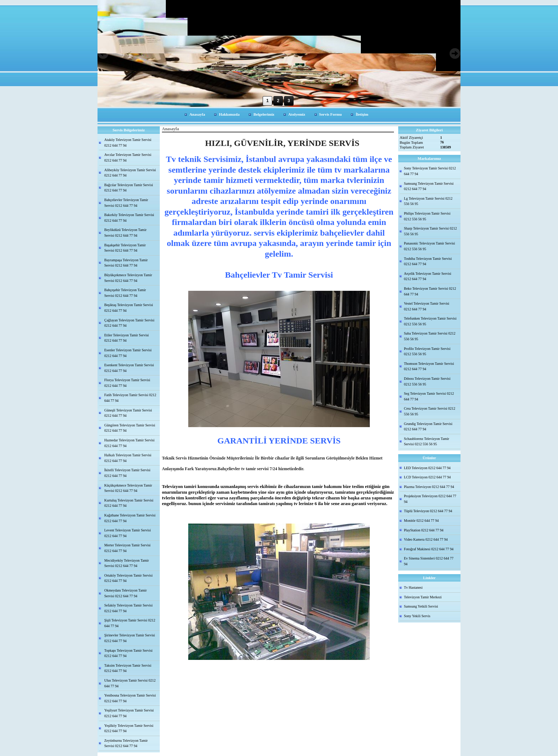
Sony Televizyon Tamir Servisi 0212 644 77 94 (430, 171)
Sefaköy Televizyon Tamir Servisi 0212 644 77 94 (128, 608)
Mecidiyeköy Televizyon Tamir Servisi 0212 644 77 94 (127, 563)
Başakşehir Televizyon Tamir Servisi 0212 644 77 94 (125, 248)
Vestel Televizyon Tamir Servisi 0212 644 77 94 (427, 306)
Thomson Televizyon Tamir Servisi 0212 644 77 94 (429, 366)
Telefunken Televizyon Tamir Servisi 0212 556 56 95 (430, 321)
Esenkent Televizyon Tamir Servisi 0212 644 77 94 (129, 368)
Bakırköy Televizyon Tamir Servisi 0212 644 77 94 (129, 218)
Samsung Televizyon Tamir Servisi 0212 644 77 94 (429, 186)
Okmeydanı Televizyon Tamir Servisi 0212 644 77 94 (125, 593)
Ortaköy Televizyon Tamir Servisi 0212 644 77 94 (128, 578)
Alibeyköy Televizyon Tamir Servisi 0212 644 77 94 (130, 173)
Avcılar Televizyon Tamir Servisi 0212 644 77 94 (128, 157)
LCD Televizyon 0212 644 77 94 (427, 477)
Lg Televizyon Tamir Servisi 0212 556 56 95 (428, 201)
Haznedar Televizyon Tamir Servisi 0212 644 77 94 (129, 443)
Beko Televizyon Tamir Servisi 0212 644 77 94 (430, 291)
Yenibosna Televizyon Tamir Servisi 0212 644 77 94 (130, 698)
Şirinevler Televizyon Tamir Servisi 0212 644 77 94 (130, 638)
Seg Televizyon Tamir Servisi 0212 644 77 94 (429, 396)
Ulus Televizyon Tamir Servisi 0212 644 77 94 (130, 683)
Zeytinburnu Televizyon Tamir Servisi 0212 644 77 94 (126, 743)
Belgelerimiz (264, 114)
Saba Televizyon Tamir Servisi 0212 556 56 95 (430, 336)
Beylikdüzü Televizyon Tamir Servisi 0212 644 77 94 (125, 233)
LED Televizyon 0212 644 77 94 (427, 468)
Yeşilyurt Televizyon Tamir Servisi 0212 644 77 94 (129, 713)
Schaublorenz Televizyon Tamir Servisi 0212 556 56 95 (427, 442)
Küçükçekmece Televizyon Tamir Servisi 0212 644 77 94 (128, 488)
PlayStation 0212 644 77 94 (424, 530)
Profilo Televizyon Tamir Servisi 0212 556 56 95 (427, 351)
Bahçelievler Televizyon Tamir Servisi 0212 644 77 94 (126, 203)
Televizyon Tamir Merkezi (423, 597)
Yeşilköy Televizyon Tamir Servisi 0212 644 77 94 (129, 728)
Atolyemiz (297, 114)
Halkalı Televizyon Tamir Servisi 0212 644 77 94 (128, 458)
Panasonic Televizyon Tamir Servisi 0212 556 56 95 (429, 246)
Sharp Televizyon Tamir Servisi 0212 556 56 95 (430, 231)
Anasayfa (197, 114)
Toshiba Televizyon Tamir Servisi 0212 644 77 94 (428, 261)
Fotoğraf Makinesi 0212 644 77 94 (429, 549)
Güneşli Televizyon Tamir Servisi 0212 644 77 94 (128, 413)
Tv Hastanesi (413, 587)
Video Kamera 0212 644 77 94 (426, 539)
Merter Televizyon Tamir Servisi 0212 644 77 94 (127, 548)
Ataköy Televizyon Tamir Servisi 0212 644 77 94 (128, 143)
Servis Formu (331, 114)
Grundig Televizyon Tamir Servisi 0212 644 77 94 (428, 427)
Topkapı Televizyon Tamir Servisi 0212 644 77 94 (128, 653)
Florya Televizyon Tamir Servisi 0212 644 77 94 (127, 383)
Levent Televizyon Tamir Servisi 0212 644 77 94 (128, 533)
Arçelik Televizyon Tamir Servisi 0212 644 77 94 (428, 276)
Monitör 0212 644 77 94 (421, 521)
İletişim (362, 114)
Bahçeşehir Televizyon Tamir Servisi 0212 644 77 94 (125, 293)
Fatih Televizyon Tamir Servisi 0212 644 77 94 (130, 398)
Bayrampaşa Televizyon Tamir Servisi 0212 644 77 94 (126, 263)
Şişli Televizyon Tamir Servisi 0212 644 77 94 (130, 623)
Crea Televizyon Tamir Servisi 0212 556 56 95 (430, 411)
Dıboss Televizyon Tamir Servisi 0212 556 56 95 (427, 381)
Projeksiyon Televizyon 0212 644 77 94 (430, 499)
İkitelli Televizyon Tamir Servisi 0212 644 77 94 (127, 473)
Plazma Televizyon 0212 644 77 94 (429, 487)
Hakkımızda (229, 114)
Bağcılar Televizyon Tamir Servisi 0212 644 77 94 (129, 188)
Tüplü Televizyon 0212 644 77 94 (428, 511)
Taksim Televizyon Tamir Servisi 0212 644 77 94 (128, 668)
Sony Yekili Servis (417, 616)
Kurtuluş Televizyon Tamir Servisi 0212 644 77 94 (129, 503)
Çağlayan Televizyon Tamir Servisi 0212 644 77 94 (129, 323)
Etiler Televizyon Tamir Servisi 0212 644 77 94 (127, 338)
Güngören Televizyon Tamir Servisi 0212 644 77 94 (130, 428)
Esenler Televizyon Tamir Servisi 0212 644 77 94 (128, 353)
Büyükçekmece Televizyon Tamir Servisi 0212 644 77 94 (128, 278)
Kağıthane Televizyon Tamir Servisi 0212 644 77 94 (130, 518)
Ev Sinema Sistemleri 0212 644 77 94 (429, 561)
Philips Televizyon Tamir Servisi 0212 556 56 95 (427, 216)
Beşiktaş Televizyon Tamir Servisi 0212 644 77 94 (129, 308)
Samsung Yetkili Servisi (421, 606)
